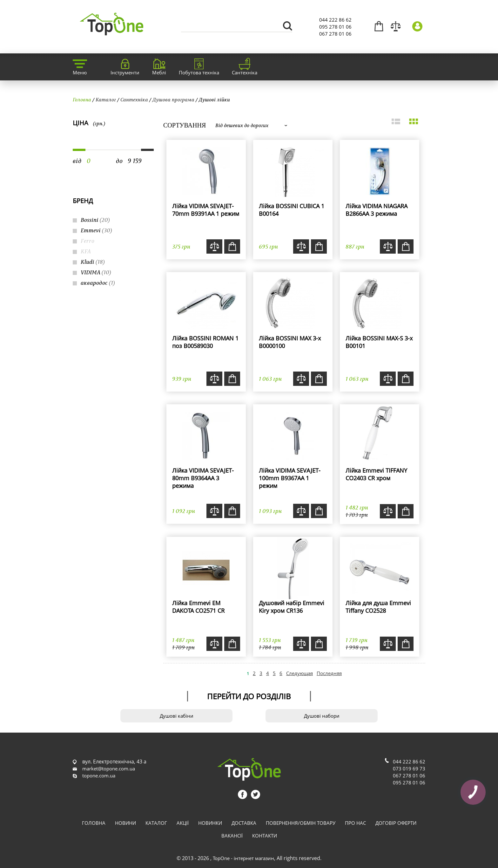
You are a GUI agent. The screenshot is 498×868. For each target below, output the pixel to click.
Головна (82, 99)
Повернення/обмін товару (301, 823)
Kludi (93, 262)
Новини (125, 823)
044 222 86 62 (335, 20)
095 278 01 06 (335, 27)
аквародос (98, 283)
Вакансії (232, 836)
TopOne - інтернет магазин (243, 858)
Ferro (87, 241)
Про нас (355, 823)
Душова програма (173, 99)
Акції (183, 823)
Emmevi (96, 230)
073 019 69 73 (409, 769)
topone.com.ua (99, 776)
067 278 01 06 (335, 34)
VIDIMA (96, 272)
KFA (86, 251)
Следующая (299, 673)
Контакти (265, 836)
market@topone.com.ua (109, 769)
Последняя (329, 673)
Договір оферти (396, 823)
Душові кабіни (177, 716)
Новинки (210, 823)
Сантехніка (134, 99)
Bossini (95, 220)
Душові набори (322, 716)
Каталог (106, 99)
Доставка (244, 823)
